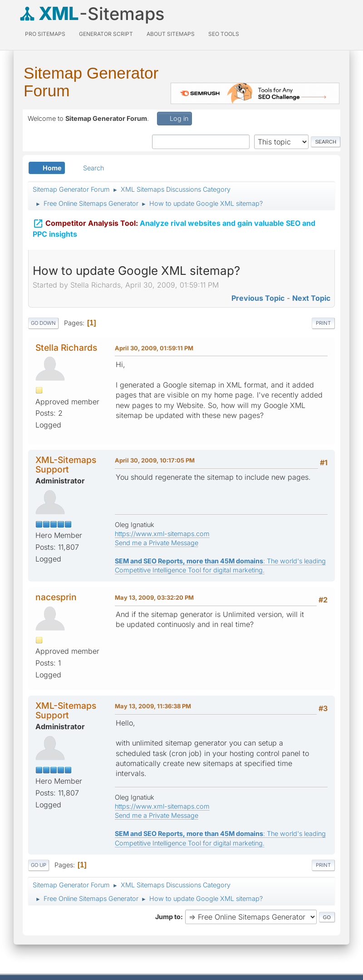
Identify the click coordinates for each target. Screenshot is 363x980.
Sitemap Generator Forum (91, 82)
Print (323, 323)
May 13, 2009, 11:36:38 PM (153, 706)
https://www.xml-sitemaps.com (162, 534)
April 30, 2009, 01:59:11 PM (154, 348)
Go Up (39, 865)
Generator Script (106, 34)
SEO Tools (224, 34)
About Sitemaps (171, 34)
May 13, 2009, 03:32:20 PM (154, 597)
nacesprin (56, 597)
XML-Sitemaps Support (66, 465)
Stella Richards (66, 348)
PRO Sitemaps (45, 34)
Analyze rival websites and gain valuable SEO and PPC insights (174, 228)
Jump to (168, 917)
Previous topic (258, 298)
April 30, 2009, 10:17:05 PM (155, 460)
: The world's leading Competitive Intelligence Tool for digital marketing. (220, 565)
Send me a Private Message (157, 543)
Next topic (311, 298)
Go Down (43, 323)
